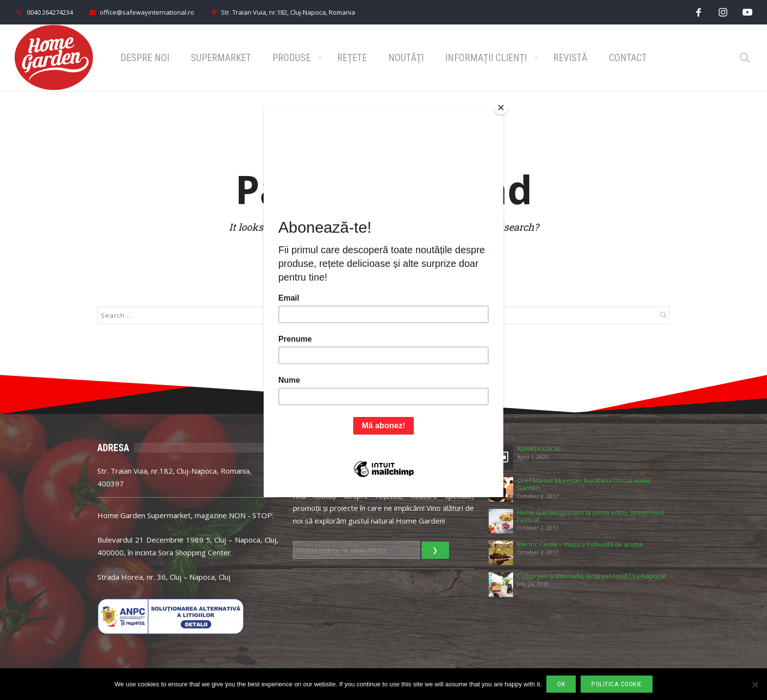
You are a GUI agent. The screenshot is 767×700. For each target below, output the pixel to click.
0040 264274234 (44, 12)
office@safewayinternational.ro (141, 12)
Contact (628, 58)
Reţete (352, 58)
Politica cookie (617, 684)
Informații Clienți (486, 58)
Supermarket (221, 58)
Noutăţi (406, 58)
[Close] (501, 108)
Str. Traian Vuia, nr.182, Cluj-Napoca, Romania (282, 12)
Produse (292, 58)
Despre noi (145, 58)
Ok (561, 684)
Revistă (570, 58)
